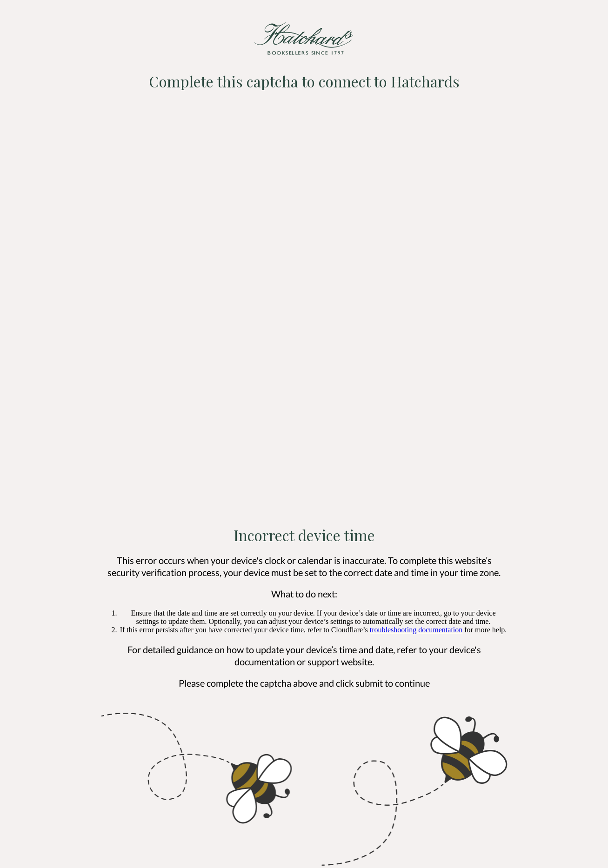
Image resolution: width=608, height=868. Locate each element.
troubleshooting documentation (416, 630)
